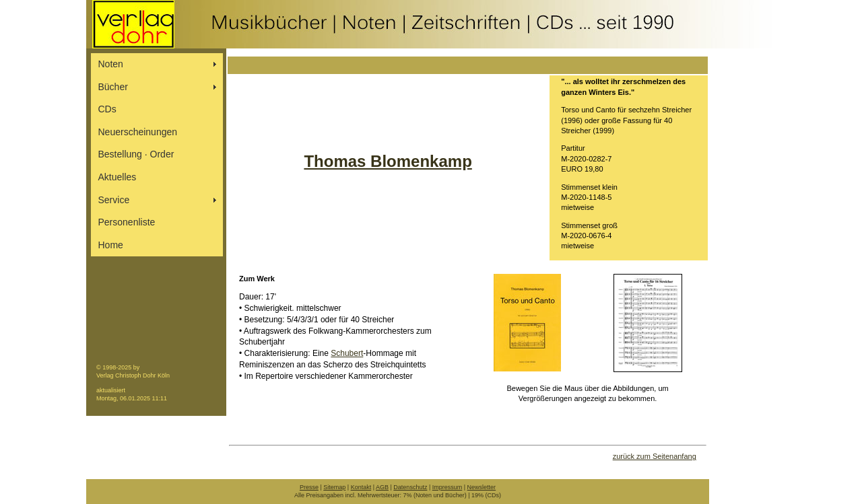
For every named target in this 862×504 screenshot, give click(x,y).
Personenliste (127, 222)
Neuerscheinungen (138, 132)
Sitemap (334, 487)
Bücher (113, 87)
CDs (107, 109)
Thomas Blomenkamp (388, 161)
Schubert (347, 353)
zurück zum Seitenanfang (655, 456)
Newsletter (482, 487)
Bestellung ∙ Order (136, 154)
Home (111, 245)
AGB (382, 487)
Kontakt (361, 487)
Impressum (447, 487)
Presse (309, 487)
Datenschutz (410, 487)
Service (114, 200)
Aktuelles (118, 177)
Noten (111, 64)
